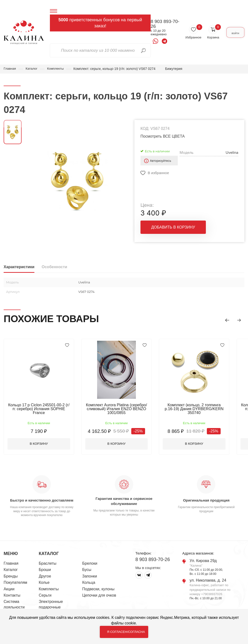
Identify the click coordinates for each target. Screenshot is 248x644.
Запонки (90, 577)
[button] (225, 320)
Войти (231, 33)
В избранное (158, 173)
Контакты (12, 596)
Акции (9, 590)
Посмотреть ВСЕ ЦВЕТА (163, 137)
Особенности (54, 267)
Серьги (45, 596)
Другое (45, 577)
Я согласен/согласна (126, 632)
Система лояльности (14, 605)
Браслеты (48, 564)
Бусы (87, 571)
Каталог (32, 69)
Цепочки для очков (99, 596)
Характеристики (19, 267)
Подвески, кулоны (98, 590)
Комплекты (57, 69)
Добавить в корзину (173, 230)
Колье (44, 583)
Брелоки (90, 564)
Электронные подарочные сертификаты (51, 608)
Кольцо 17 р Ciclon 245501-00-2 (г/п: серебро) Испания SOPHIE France (40, 407)
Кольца (89, 583)
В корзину (40, 444)
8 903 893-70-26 (157, 24)
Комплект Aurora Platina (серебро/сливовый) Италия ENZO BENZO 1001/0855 (120, 409)
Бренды (11, 577)
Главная (10, 69)
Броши (45, 571)
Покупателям (15, 583)
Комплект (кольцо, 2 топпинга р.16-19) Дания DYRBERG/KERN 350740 (200, 407)
